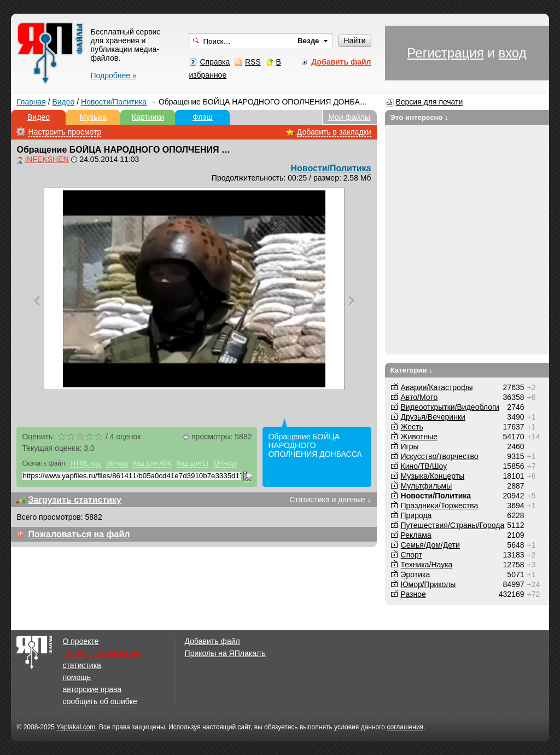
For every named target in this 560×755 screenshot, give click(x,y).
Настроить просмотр (65, 132)
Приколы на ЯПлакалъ (225, 653)
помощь (77, 677)
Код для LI (192, 463)
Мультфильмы (427, 486)
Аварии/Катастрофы (437, 387)
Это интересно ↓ (420, 117)
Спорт (412, 555)
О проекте (80, 641)
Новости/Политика (114, 102)
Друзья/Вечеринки (433, 417)
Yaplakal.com (76, 727)
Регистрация (445, 53)
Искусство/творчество (440, 456)
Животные (419, 437)
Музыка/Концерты (433, 476)
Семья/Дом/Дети (430, 545)
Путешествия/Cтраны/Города (453, 525)
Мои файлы (349, 117)
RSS (253, 62)
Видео (63, 102)
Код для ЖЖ (152, 463)
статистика (81, 665)
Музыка (94, 117)
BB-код (117, 463)
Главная (31, 102)
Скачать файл (43, 463)
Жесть (412, 427)
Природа (416, 515)
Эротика (416, 574)
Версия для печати (429, 102)
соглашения (405, 727)
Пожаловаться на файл (79, 534)
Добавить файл (212, 641)
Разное (413, 594)
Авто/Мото (419, 397)
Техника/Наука (427, 565)
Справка (215, 62)
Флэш (203, 117)
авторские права (92, 689)
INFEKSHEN (46, 159)
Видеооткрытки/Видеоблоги (450, 407)
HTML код (85, 463)
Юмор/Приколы (428, 584)
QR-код (225, 463)
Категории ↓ (412, 370)
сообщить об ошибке (100, 701)
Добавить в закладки (334, 132)
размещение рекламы (101, 653)
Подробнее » (113, 75)
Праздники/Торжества (440, 506)
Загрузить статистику (75, 500)
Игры (410, 446)
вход (512, 53)
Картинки (148, 117)
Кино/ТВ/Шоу (424, 466)
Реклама (416, 535)
